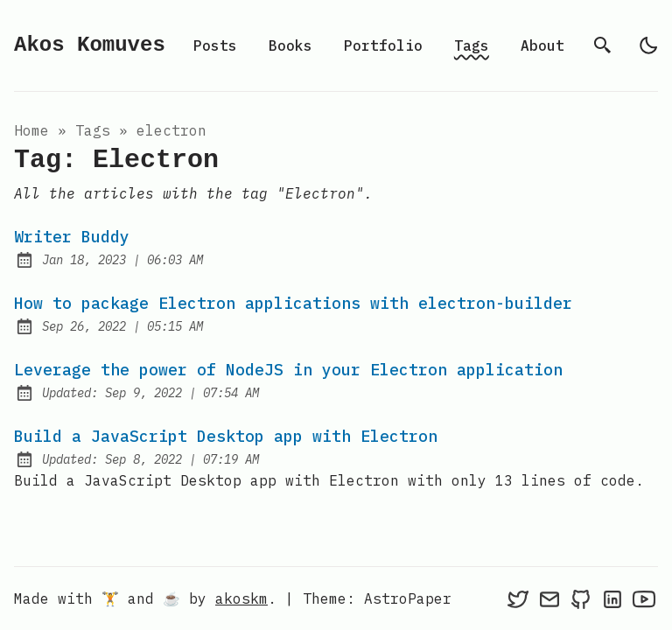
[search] (603, 45)
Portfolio (383, 45)
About (542, 45)
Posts (215, 45)
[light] (648, 45)
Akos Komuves (90, 45)
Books (290, 45)
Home (31, 130)
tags (93, 130)
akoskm (241, 598)
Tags (472, 45)
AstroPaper (408, 598)
